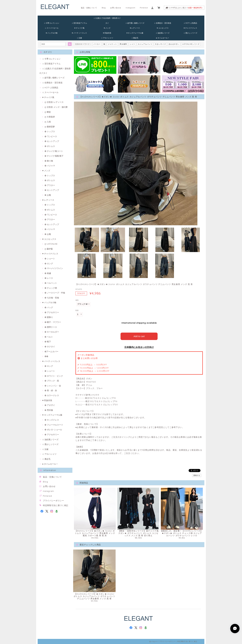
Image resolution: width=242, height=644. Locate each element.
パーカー (97, 44)
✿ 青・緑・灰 (51, 390)
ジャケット (112, 44)
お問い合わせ (116, 8)
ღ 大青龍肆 (50, 117)
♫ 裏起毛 (135, 38)
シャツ (132, 44)
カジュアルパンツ (145, 44)
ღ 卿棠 (48, 112)
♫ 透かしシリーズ (190, 33)
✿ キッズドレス (52, 420)
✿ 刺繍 (48, 273)
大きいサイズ (160, 44)
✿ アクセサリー (52, 312)
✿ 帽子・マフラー (53, 322)
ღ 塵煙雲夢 (50, 127)
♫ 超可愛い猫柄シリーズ (135, 23)
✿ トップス (50, 131)
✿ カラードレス (52, 395)
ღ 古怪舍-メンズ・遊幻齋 (56, 107)
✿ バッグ (49, 307)
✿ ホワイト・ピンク (54, 376)
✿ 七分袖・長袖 (52, 298)
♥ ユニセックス (163, 28)
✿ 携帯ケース (51, 327)
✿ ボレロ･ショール (53, 430)
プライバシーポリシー (53, 501)
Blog (104, 8)
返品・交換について (89, 8)
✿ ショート (50, 259)
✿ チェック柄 (51, 288)
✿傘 (46, 356)
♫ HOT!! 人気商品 (190, 23)
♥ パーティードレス (79, 33)
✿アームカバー (51, 351)
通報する (197, 475)
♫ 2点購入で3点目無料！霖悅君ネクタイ (107, 19)
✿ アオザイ (50, 405)
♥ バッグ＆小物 (52, 33)
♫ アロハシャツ (107, 38)
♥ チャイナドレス (190, 28)
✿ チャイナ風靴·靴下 (54, 156)
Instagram (130, 8)
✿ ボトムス (50, 146)
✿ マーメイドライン (54, 268)
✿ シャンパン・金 (53, 386)
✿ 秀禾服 (49, 410)
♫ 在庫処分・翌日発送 (163, 23)
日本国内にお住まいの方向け (139, 347)
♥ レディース (135, 28)
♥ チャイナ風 (79, 28)
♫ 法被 (79, 38)
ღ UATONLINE (51, 244)
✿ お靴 (48, 195)
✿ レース (49, 278)
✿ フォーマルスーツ (54, 425)
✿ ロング (49, 263)
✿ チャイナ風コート (54, 151)
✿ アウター (50, 185)
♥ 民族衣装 (107, 33)
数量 (77, 310)
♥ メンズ (107, 28)
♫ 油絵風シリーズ (163, 33)
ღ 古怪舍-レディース (54, 102)
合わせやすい (174, 44)
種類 (77, 300)
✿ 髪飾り (49, 317)
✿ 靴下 (48, 342)
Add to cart (139, 336)
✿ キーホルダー (52, 332)
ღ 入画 (48, 122)
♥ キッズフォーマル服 (135, 33)
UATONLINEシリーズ (191, 44)
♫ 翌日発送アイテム (79, 23)
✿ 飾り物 (49, 161)
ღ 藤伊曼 (49, 249)
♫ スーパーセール (52, 28)
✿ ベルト (49, 337)
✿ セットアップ (52, 141)
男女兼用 (123, 44)
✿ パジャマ (50, 166)
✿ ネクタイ (50, 347)
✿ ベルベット (51, 283)
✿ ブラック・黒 (52, 381)
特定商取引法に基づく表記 (56, 505)
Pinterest (144, 8)
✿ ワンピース (51, 136)
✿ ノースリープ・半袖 (55, 293)
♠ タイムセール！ (163, 38)
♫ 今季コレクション (52, 23)
